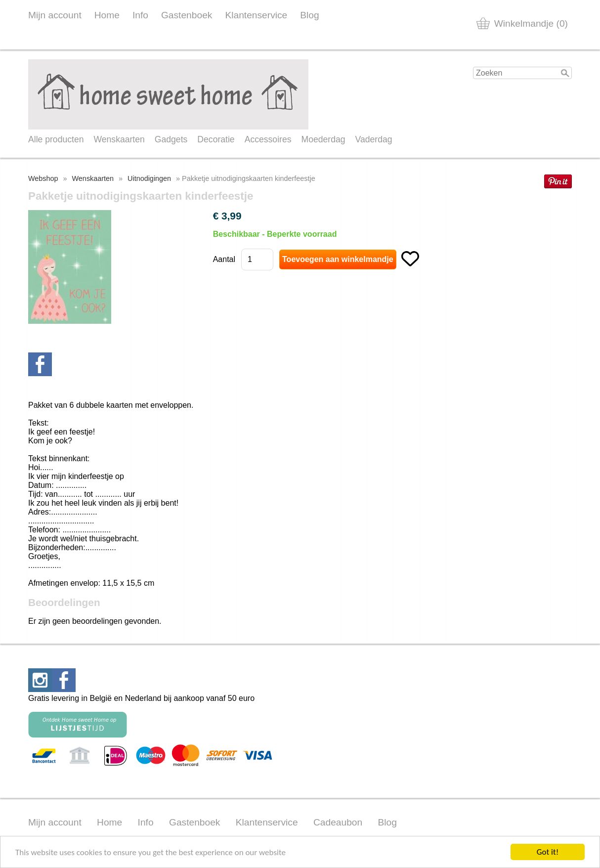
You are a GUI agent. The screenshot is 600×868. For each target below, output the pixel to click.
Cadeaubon (338, 822)
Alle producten (56, 139)
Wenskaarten (119, 139)
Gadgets (171, 139)
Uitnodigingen (149, 178)
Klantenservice (256, 15)
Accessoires (268, 139)
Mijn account (55, 15)
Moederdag (323, 139)
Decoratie (216, 139)
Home (107, 15)
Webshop (43, 178)
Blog (309, 15)
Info (140, 15)
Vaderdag (374, 139)
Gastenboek (187, 15)
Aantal (224, 259)
